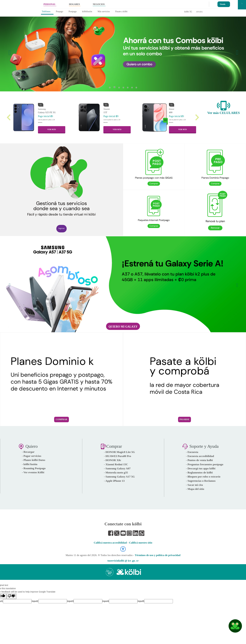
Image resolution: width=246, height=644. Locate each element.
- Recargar (28, 452)
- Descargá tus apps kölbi (201, 468)
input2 (35, 601)
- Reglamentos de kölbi (199, 472)
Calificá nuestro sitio (141, 543)
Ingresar (61, 228)
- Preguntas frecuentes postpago (205, 464)
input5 (141, 601)
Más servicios (104, 12)
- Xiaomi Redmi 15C (116, 464)
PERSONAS (49, 4)
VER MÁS (52, 129)
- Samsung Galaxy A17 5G (119, 477)
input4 (106, 601)
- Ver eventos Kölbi (33, 472)
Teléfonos (46, 12)
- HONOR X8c (112, 460)
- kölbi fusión (30, 464)
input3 (70, 601)
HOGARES (74, 4)
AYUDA (199, 12)
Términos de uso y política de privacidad (158, 555)
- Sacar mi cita (194, 485)
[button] (9, 51)
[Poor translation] (11, 596)
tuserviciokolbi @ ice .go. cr (123, 561)
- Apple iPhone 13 (114, 481)
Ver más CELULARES (224, 113)
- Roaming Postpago (34, 468)
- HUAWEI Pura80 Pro (117, 456)
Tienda (222, 4)
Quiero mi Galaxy (123, 327)
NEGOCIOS (99, 4)
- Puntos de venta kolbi (199, 460)
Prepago (59, 12)
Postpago (73, 12)
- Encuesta (192, 452)
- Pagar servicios (32, 456)
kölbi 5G (188, 12)
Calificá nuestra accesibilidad (110, 543)
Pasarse (185, 419)
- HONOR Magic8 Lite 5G (119, 452)
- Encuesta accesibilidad (200, 456)
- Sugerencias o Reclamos (201, 481)
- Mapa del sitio (195, 489)
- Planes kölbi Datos (34, 460)
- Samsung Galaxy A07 (117, 468)
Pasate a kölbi (121, 12)
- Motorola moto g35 (116, 472)
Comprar (61, 419)
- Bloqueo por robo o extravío (203, 477)
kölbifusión (87, 12)
